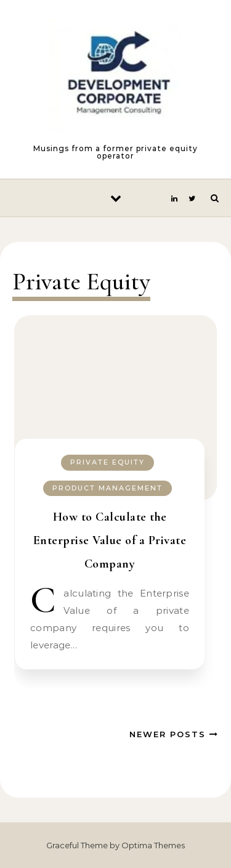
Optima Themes (153, 845)
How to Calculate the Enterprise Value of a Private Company (110, 540)
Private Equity (107, 462)
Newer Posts (174, 734)
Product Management (107, 488)
